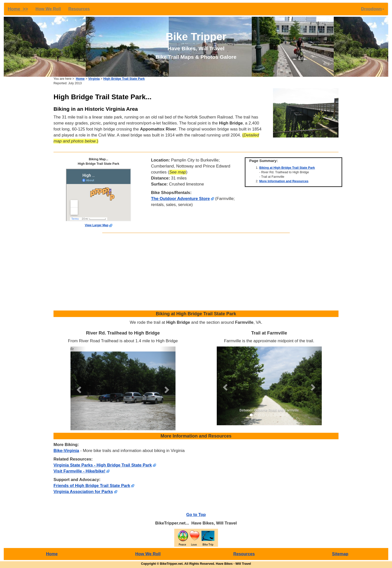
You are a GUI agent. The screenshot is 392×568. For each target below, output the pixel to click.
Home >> (18, 9)
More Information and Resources (284, 181)
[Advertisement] (196, 273)
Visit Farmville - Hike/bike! (79, 471)
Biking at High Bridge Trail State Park (287, 168)
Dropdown (373, 9)
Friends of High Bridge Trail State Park (92, 486)
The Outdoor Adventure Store (180, 199)
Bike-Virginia (66, 451)
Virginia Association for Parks (83, 492)
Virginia (94, 79)
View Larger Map (96, 225)
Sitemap (340, 554)
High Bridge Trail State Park (124, 79)
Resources (79, 9)
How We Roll (48, 9)
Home (80, 79)
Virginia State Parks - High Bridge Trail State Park (103, 465)
